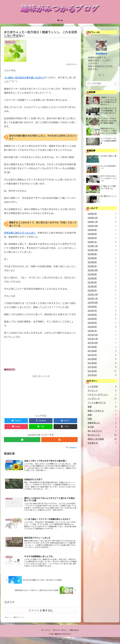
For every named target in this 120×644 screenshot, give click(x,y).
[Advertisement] (41, 394)
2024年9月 (102, 254)
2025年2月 (102, 238)
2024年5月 (102, 262)
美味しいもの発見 (102, 439)
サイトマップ (45, 637)
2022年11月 (102, 299)
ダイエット (102, 391)
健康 (102, 407)
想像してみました (102, 411)
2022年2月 (102, 327)
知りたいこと (10, 369)
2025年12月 (102, 218)
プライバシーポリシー (60, 637)
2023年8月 (102, 274)
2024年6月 (102, 258)
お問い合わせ (75, 637)
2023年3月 (102, 287)
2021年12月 (102, 335)
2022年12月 (102, 295)
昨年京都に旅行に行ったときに (20, 233)
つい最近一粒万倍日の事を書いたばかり (24, 77)
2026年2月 (102, 214)
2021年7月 (102, 355)
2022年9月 (102, 307)
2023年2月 (102, 291)
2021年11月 (102, 339)
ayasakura (101, 53)
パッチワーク (102, 399)
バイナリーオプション (102, 395)
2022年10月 (102, 303)
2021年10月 (102, 343)
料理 (102, 419)
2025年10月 (102, 226)
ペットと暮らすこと (102, 403)
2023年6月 (102, 278)
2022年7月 (102, 311)
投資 (102, 415)
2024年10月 (102, 250)
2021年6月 (102, 359)
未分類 (102, 427)
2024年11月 (102, 246)
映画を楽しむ (102, 423)
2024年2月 (102, 266)
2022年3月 (102, 323)
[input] (101, 83)
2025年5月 (102, 234)
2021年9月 (102, 347)
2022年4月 (102, 319)
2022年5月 (102, 315)
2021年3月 (102, 371)
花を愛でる (102, 443)
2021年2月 (102, 375)
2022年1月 (102, 331)
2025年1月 (102, 242)
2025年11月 (102, 222)
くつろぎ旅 (102, 387)
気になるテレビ (102, 431)
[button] (115, 84)
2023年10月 (102, 270)
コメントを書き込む (41, 617)
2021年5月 (102, 363)
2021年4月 (102, 367)
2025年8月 (102, 230)
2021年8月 (102, 351)
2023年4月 (102, 283)
